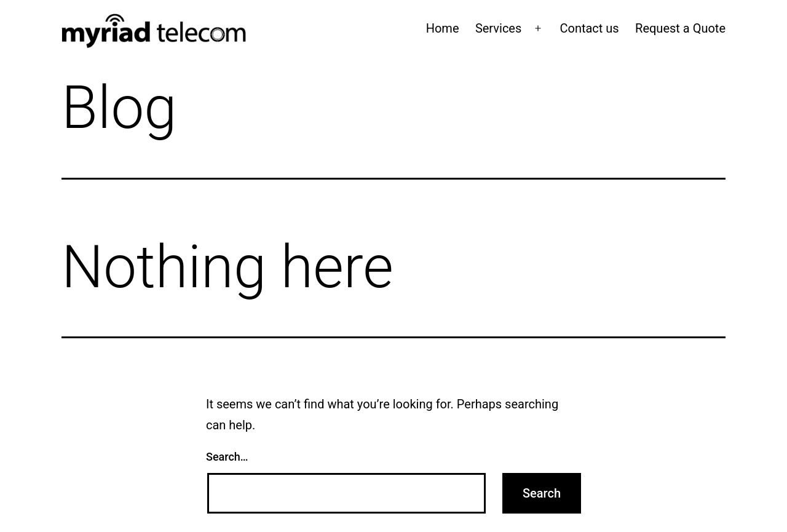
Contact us (589, 28)
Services (498, 28)
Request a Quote (680, 28)
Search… (227, 457)
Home (443, 28)
